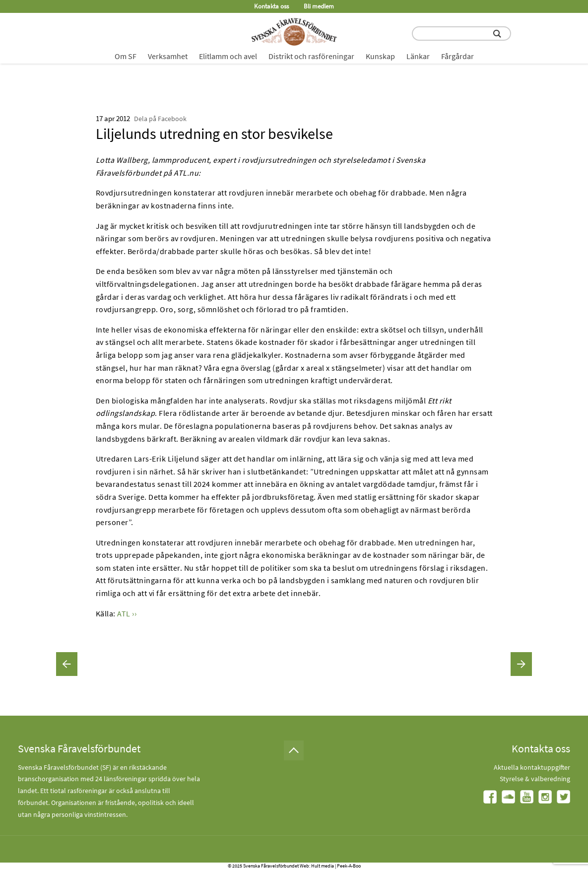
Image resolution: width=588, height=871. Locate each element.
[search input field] (461, 33)
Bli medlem (319, 6)
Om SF (126, 56)
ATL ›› (127, 613)
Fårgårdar (457, 56)
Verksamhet (168, 56)
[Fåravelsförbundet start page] (294, 32)
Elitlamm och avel (228, 56)
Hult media (323, 866)
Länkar (418, 56)
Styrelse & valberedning (535, 779)
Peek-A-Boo (349, 866)
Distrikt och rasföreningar (311, 56)
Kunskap (380, 56)
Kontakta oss (271, 6)
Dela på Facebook (160, 119)
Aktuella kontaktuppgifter (532, 767)
